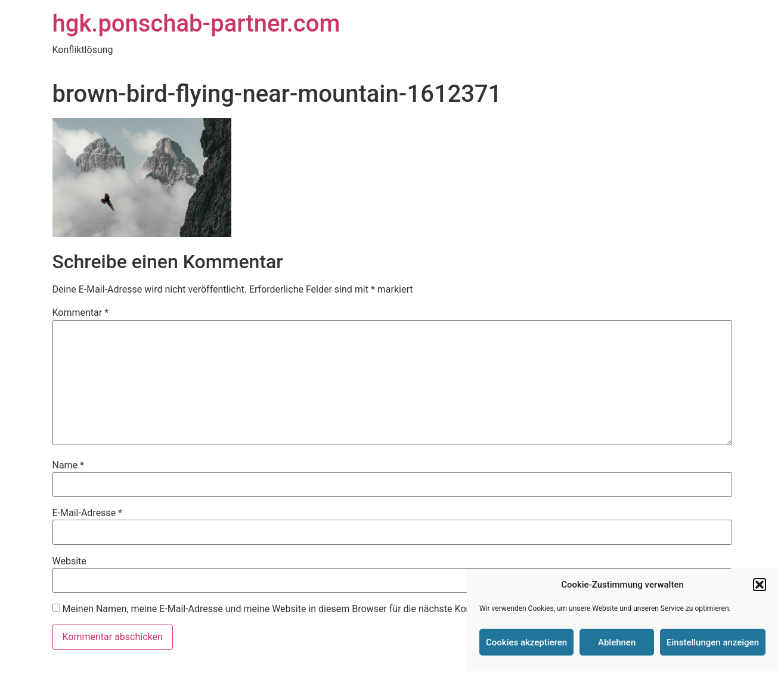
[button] (760, 585)
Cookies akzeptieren (526, 642)
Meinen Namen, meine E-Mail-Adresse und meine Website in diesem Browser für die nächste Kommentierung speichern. (315, 609)
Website (69, 561)
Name (69, 465)
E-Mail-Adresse (87, 513)
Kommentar (81, 313)
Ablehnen (617, 642)
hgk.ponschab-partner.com (196, 24)
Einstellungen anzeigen (713, 642)
